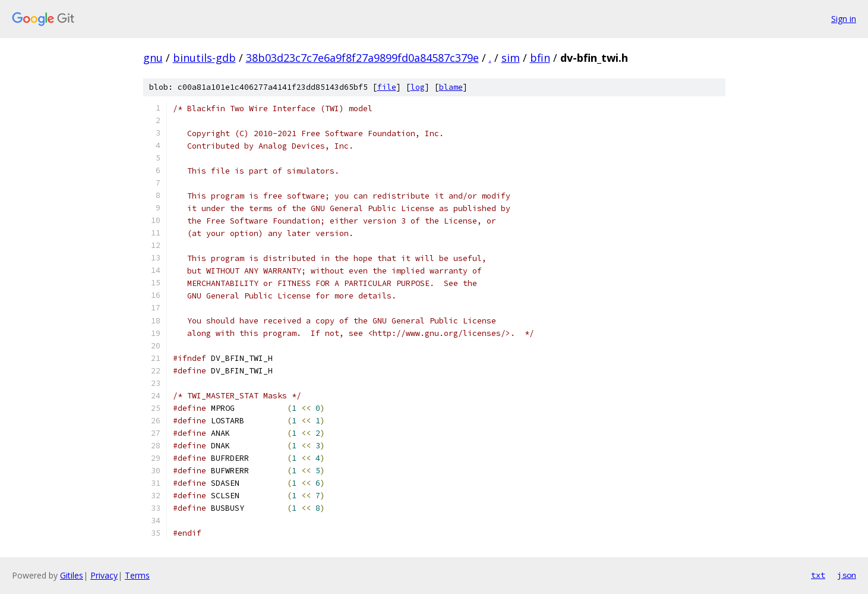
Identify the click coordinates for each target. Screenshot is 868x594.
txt (818, 575)
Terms (137, 575)
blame (451, 87)
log (418, 87)
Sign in (844, 19)
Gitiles (72, 575)
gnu (153, 58)
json (847, 575)
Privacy (104, 575)
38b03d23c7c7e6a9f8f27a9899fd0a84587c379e (362, 58)
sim (511, 58)
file (387, 87)
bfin (540, 58)
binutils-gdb (204, 58)
